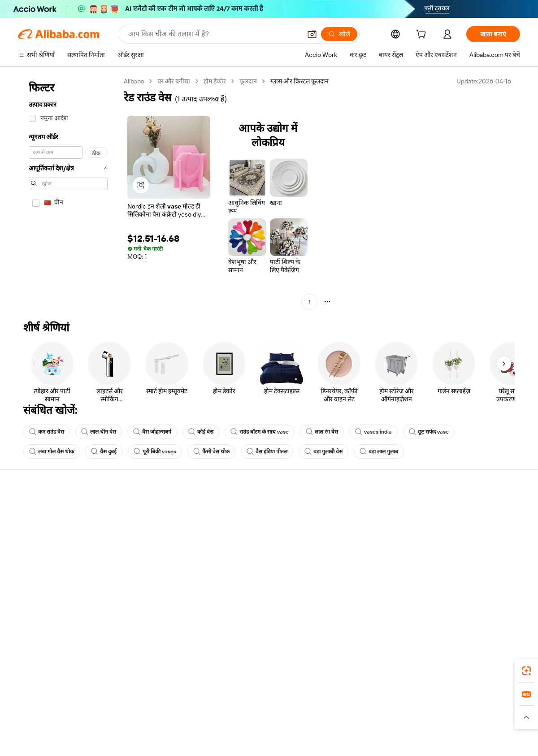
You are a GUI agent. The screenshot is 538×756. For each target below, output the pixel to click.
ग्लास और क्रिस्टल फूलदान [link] (299, 81)
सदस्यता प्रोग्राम (241, 528)
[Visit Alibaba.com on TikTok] (502, 598)
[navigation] (68, 193)
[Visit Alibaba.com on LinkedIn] (448, 598)
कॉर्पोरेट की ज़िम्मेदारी (455, 528)
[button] (312, 34)
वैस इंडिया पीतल (267, 452)
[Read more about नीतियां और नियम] (119, 721)
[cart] (423, 35)
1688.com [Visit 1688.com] (165, 708)
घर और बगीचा (174, 81)
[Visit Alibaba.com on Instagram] (475, 598)
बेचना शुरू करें (344, 511)
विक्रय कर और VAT (247, 545)
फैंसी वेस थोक (211, 452)
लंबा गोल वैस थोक (52, 452)
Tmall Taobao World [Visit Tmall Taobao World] (213, 708)
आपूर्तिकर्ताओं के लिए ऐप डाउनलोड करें (372, 579)
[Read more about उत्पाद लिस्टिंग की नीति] (209, 721)
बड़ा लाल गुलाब (379, 452)
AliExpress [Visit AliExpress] (129, 708)
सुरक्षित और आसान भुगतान (152, 511)
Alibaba (134, 81)
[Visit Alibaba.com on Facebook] (434, 598)
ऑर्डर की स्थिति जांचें (41, 545)
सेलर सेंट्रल (339, 528)
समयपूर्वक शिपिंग (141, 545)
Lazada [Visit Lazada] (281, 708)
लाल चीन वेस (99, 432)
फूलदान (248, 81)
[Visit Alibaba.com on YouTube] (488, 598)
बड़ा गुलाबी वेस (323, 452)
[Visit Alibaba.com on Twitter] (461, 598)
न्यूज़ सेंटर (441, 545)
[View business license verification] (347, 739)
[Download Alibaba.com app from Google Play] (490, 668)
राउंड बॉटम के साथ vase (260, 432)
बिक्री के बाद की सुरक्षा (146, 562)
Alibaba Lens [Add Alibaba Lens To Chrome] (53, 668)
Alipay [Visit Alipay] (256, 708)
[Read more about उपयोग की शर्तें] (362, 721)
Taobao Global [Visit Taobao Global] (318, 708)
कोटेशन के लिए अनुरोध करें (255, 511)
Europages (411, 708)
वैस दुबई (104, 452)
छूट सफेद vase (429, 432)
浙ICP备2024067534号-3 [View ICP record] (486, 739)
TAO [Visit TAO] (351, 708)
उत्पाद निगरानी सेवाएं (145, 579)
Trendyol (377, 708)
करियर (438, 562)
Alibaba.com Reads (251, 562)
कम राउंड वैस (47, 432)
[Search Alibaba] (214, 34)
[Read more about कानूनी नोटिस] (161, 721)
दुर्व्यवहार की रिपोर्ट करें (44, 579)
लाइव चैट (28, 528)
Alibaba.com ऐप (279, 668)
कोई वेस (201, 432)
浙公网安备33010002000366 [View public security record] (397, 739)
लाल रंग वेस (322, 432)
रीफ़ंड (24, 562)
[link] (526, 671)
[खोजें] (339, 34)
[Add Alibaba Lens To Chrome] (130, 668)
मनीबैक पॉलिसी (139, 528)
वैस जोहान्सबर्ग (152, 432)
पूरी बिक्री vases (155, 452)
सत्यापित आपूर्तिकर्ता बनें (355, 545)
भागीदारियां (341, 562)
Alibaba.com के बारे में (458, 511)
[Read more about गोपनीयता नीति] (321, 721)
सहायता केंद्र (32, 511)
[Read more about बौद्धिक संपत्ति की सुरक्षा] (269, 721)
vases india (373, 432)
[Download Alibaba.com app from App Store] (424, 668)
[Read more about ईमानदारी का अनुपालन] (412, 721)
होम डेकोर (215, 81)
